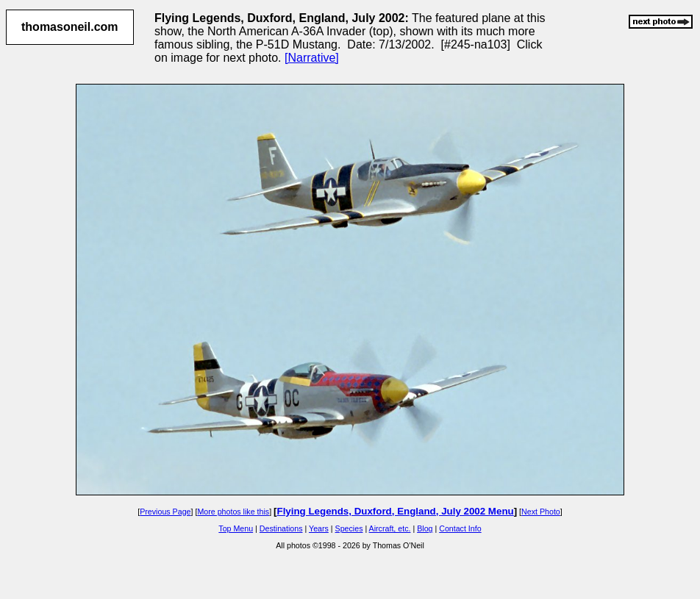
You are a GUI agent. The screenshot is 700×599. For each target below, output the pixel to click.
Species (349, 528)
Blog (425, 528)
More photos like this (233, 512)
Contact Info (460, 528)
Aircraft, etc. (390, 528)
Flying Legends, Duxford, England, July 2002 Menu (396, 511)
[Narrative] (312, 58)
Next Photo (541, 512)
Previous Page (165, 512)
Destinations (281, 528)
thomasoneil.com (70, 27)
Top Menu (236, 528)
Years (319, 528)
